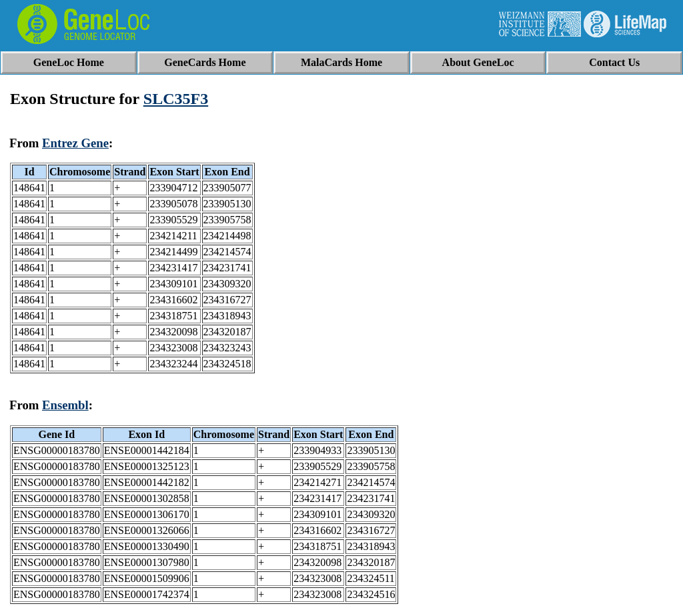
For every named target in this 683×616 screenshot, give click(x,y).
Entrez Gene (75, 143)
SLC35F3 (176, 99)
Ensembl (65, 405)
